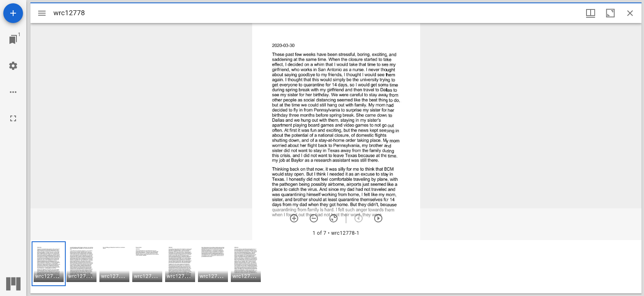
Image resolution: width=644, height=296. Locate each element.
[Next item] (378, 218)
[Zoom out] (314, 218)
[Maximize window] (610, 13)
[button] (49, 264)
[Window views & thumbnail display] (591, 13)
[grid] (336, 267)
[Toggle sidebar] (42, 13)
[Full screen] (13, 118)
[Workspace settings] (13, 66)
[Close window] (630, 13)
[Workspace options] (13, 92)
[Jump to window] (13, 39)
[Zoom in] (294, 218)
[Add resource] (13, 13)
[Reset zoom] (333, 218)
